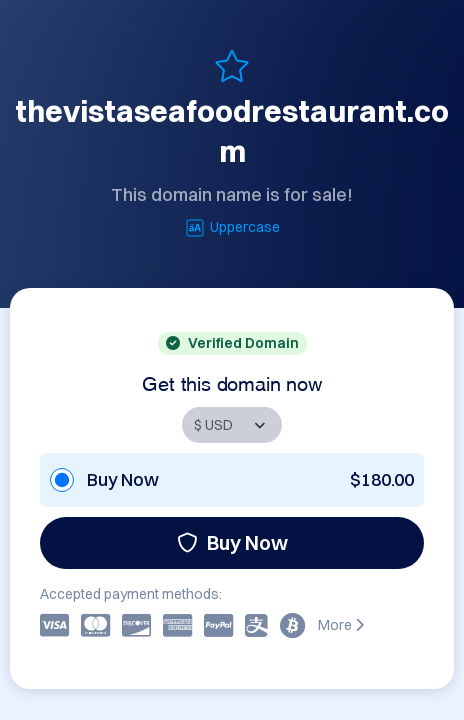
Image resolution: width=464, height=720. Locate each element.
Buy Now (232, 542)
